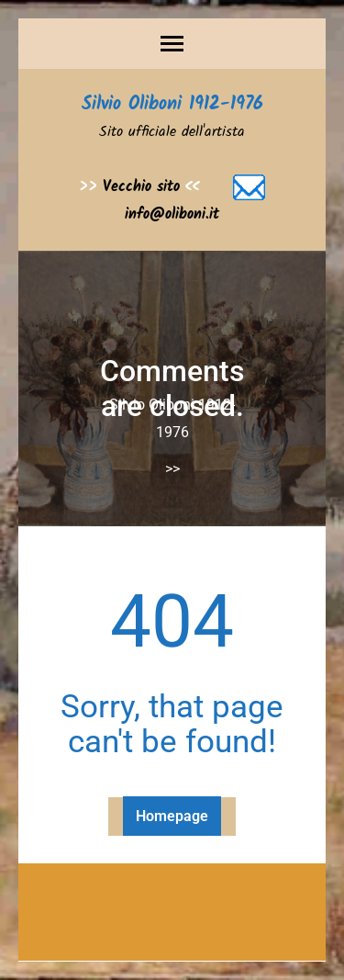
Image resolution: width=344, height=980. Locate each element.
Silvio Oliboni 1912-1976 (172, 105)
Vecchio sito (141, 187)
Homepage (172, 816)
